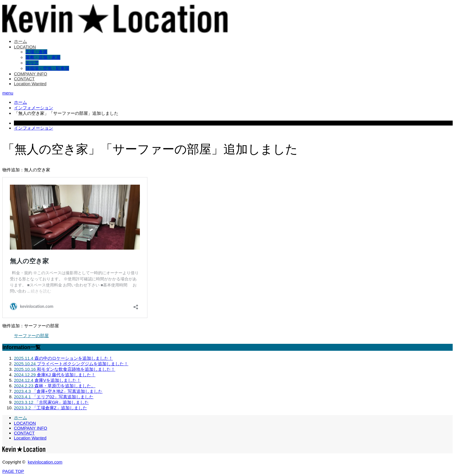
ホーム (20, 41)
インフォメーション (34, 128)
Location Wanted (30, 84)
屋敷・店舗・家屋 (43, 57)
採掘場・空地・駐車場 (47, 68)
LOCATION (25, 47)
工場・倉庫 (36, 52)
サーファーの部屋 (31, 336)
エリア (32, 63)
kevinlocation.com (45, 462)
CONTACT (24, 79)
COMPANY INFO (30, 74)
